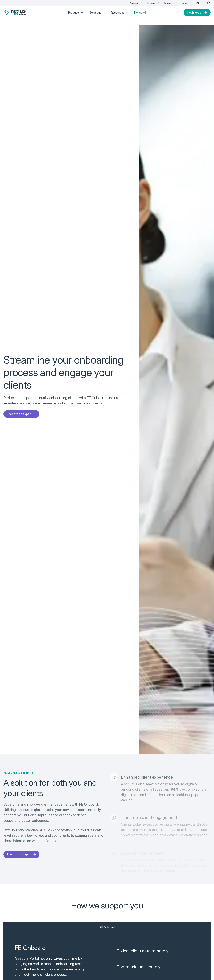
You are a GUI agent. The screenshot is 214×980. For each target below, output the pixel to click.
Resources (120, 13)
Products (76, 13)
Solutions (97, 13)
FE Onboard (107, 927)
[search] (209, 3)
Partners (136, 3)
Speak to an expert (21, 414)
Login (187, 3)
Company (171, 3)
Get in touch (197, 13)
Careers (153, 3)
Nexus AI (140, 13)
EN (199, 3)
